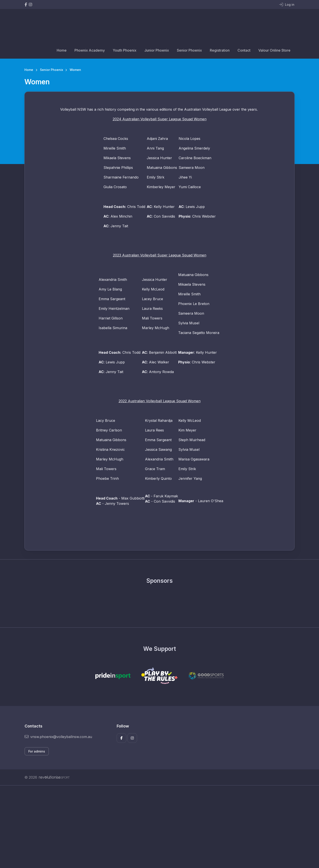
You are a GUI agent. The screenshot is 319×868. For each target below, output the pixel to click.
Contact (244, 50)
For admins (37, 751)
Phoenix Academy (90, 50)
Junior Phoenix (157, 50)
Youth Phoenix (125, 50)
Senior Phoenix (189, 50)
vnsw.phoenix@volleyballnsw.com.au (58, 737)
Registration (220, 50)
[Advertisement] (156, 827)
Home (62, 50)
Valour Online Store (274, 50)
